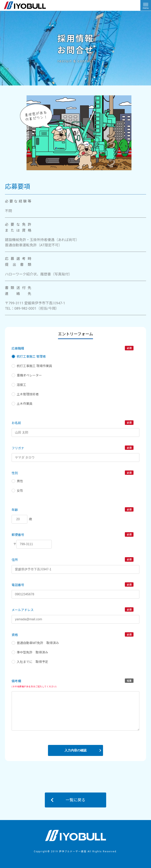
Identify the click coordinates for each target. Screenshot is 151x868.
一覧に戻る (75, 800)
